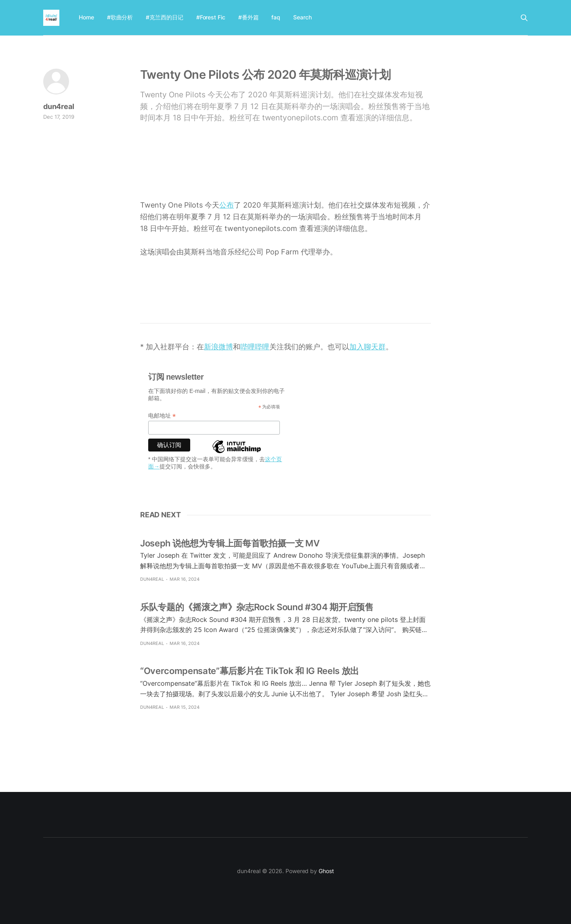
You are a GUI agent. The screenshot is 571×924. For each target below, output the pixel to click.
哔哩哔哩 (255, 347)
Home (86, 17)
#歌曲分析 (120, 17)
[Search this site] (524, 18)
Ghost (326, 871)
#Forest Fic (211, 17)
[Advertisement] (285, 170)
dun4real (59, 106)
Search (302, 17)
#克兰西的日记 (164, 17)
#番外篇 (249, 17)
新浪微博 (218, 347)
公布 (227, 205)
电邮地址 (162, 416)
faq (276, 17)
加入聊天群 (367, 347)
